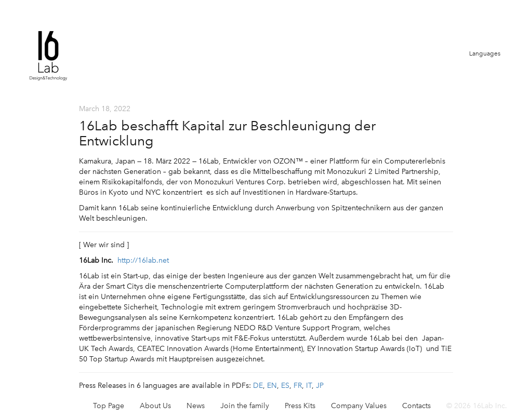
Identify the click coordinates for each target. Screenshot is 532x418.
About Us (155, 406)
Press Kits (300, 406)
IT (309, 386)
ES (285, 386)
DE (258, 386)
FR (298, 386)
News (196, 406)
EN (272, 386)
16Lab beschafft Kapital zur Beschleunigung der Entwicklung (227, 133)
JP (320, 386)
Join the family (245, 406)
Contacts (416, 406)
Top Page (109, 406)
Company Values (359, 406)
